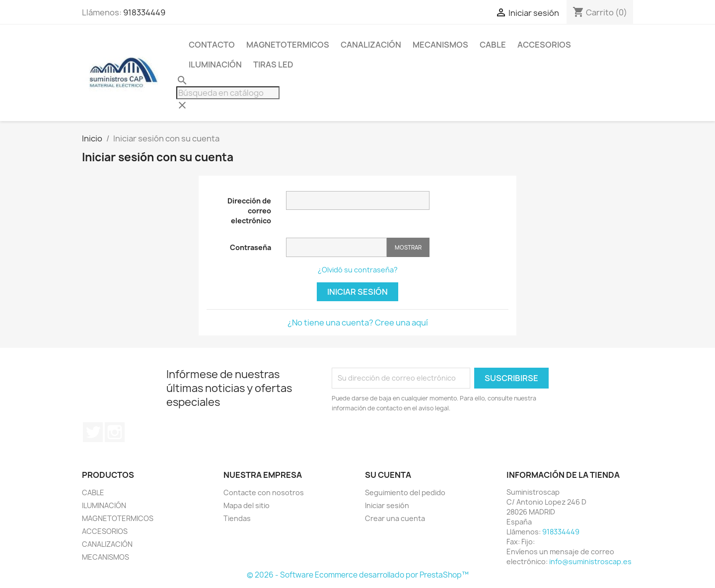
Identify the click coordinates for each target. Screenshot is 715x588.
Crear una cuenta (395, 518)
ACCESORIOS (544, 45)
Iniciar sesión (357, 292)
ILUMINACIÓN (215, 65)
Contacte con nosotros (264, 492)
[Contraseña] (336, 247)
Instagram (115, 432)
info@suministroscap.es (590, 561)
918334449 (144, 12)
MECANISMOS (440, 45)
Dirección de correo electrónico (249, 211)
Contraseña (250, 247)
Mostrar (408, 247)
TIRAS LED (273, 65)
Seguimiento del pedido (405, 492)
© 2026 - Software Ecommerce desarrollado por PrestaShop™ (358, 575)
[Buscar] (228, 93)
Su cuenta (388, 475)
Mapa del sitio (247, 505)
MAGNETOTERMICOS (288, 45)
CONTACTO (212, 45)
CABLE (493, 45)
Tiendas (237, 518)
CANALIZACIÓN (371, 45)
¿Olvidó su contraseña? (358, 270)
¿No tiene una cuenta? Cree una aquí (358, 323)
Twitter (93, 432)
